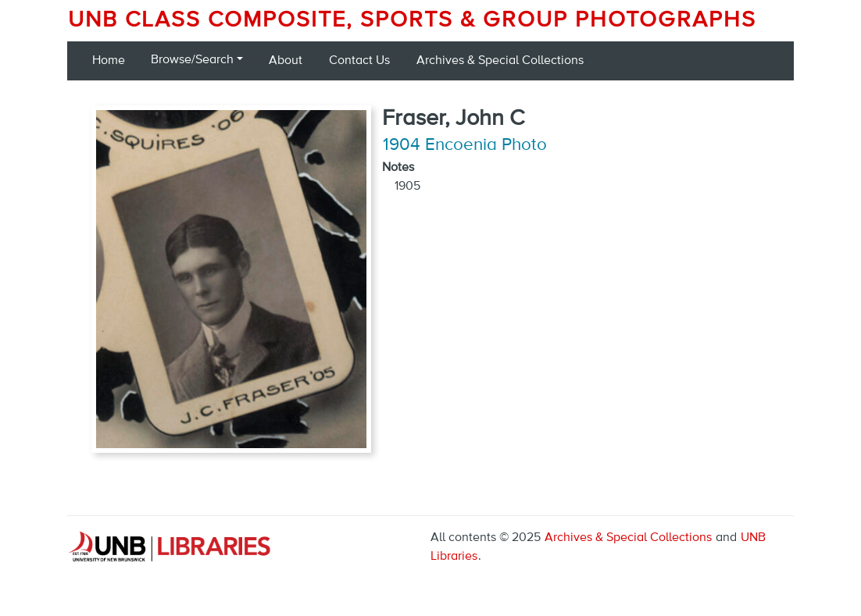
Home (109, 61)
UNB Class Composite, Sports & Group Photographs (412, 20)
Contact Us (359, 61)
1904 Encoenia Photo (465, 145)
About (286, 61)
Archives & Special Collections (500, 61)
